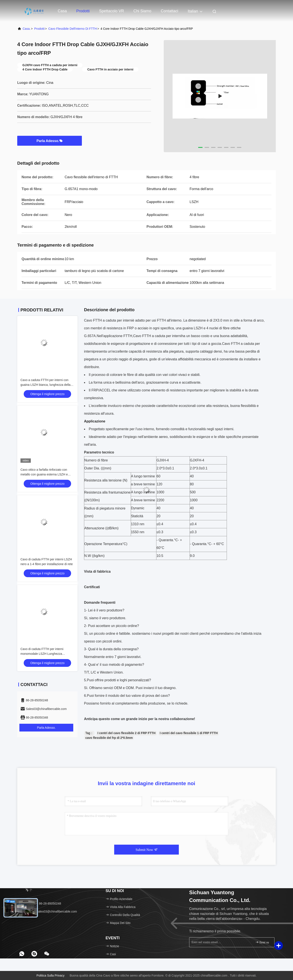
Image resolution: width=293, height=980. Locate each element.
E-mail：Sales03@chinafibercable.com (49, 911)
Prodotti (83, 11)
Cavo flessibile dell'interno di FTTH (72, 29)
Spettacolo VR (111, 11)
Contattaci (169, 11)
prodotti (39, 29)
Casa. (27, 29)
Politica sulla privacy (50, 975)
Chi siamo (142, 11)
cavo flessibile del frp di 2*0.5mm (109, 738)
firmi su (262, 942)
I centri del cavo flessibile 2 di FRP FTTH (127, 733)
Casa (62, 11)
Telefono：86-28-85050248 (41, 903)
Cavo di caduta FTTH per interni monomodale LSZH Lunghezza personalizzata (42, 654)
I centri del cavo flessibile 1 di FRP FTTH (189, 733)
